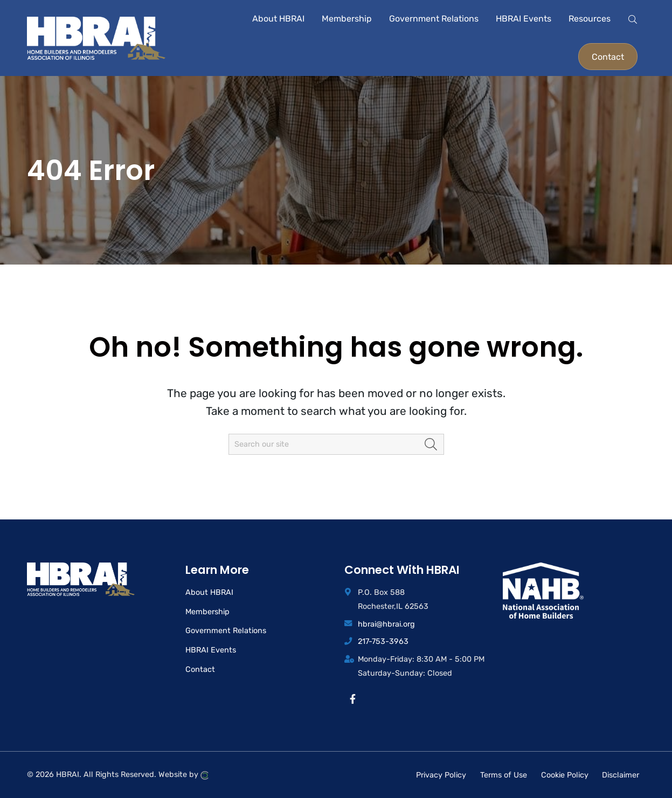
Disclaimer (621, 775)
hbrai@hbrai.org (386, 624)
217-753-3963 (383, 641)
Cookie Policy (565, 775)
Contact (200, 669)
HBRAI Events (211, 650)
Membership (207, 612)
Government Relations (226, 631)
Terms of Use (504, 775)
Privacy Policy (441, 775)
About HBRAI (209, 592)
